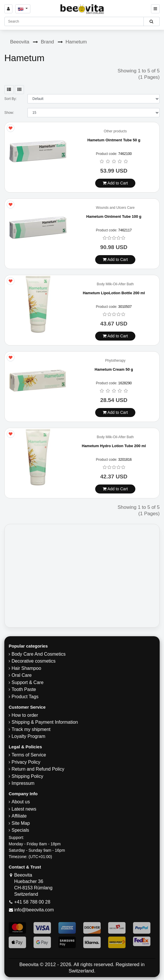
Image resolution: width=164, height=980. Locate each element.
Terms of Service (29, 755)
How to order (25, 715)
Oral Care (22, 675)
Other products (115, 131)
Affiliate (19, 816)
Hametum (76, 42)
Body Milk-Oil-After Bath (115, 284)
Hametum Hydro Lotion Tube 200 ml (114, 446)
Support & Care (27, 682)
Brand (47, 42)
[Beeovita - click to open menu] (155, 9)
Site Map (21, 823)
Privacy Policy (26, 762)
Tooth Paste (24, 689)
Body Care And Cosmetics (39, 654)
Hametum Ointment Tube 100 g (114, 216)
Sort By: (11, 99)
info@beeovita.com (34, 910)
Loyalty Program (28, 736)
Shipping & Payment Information (45, 722)
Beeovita (20, 42)
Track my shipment (31, 729)
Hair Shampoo (26, 668)
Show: (9, 113)
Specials (20, 830)
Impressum (23, 783)
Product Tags (25, 697)
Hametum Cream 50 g (114, 369)
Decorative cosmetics (34, 661)
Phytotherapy (115, 361)
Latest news (24, 809)
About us (21, 802)
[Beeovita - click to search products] (151, 21)
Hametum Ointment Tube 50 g (114, 140)
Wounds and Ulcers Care (115, 208)
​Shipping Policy (27, 776)
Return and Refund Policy (38, 769)
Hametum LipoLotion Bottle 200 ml (114, 293)
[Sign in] (8, 9)
